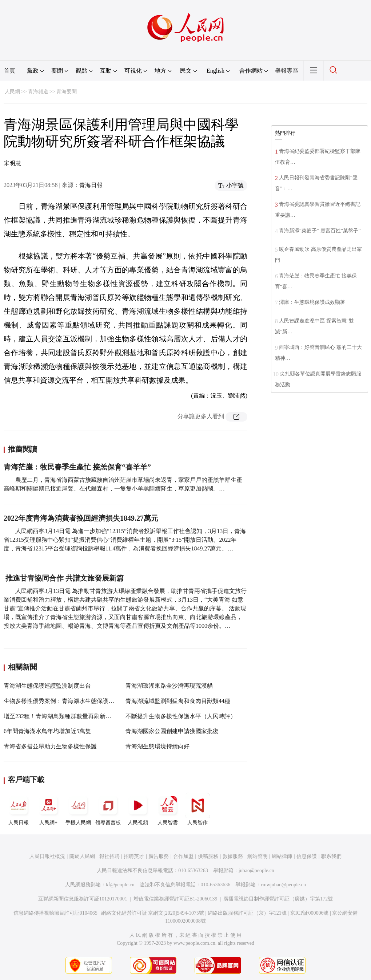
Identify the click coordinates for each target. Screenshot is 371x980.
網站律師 (282, 856)
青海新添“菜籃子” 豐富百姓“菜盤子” (320, 231)
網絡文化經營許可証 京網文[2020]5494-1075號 (153, 913)
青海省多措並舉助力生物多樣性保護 (50, 746)
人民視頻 (138, 809)
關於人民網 (82, 856)
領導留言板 (108, 809)
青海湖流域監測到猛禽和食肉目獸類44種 (178, 701)
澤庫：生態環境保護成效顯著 (312, 302)
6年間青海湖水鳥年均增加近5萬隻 (47, 731)
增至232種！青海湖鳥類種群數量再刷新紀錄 (60, 716)
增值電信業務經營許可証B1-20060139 (175, 899)
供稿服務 (208, 856)
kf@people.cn (120, 885)
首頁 (9, 71)
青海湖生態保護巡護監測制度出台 (47, 686)
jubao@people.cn (256, 871)
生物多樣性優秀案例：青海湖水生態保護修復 (62, 701)
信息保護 (307, 856)
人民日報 (19, 809)
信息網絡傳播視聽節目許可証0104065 (55, 913)
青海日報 (91, 185)
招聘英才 (134, 856)
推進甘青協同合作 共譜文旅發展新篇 (64, 578)
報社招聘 (109, 856)
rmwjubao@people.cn (283, 885)
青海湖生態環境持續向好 (157, 746)
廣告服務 (159, 856)
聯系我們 (331, 856)
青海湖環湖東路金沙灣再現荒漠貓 (169, 686)
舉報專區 (287, 71)
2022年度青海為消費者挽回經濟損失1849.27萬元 (81, 518)
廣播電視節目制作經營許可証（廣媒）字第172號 (278, 899)
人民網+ (48, 809)
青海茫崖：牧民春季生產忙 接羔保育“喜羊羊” (77, 467)
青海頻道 (38, 92)
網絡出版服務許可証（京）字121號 (247, 913)
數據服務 (233, 856)
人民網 (12, 92)
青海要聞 (67, 92)
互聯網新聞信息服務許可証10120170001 (83, 899)
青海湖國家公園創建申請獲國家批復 (172, 731)
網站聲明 (258, 856)
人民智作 (198, 809)
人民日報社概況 (47, 856)
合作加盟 (183, 856)
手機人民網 (78, 809)
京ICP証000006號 (310, 913)
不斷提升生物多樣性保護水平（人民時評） (181, 716)
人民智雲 (168, 809)
